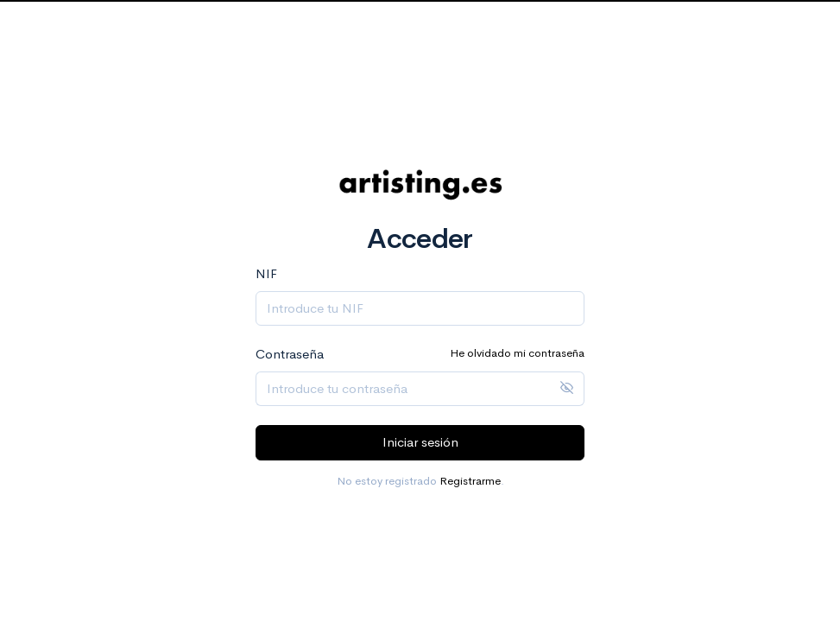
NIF (266, 273)
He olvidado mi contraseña (517, 353)
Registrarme (470, 481)
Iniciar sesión (420, 442)
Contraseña (290, 354)
